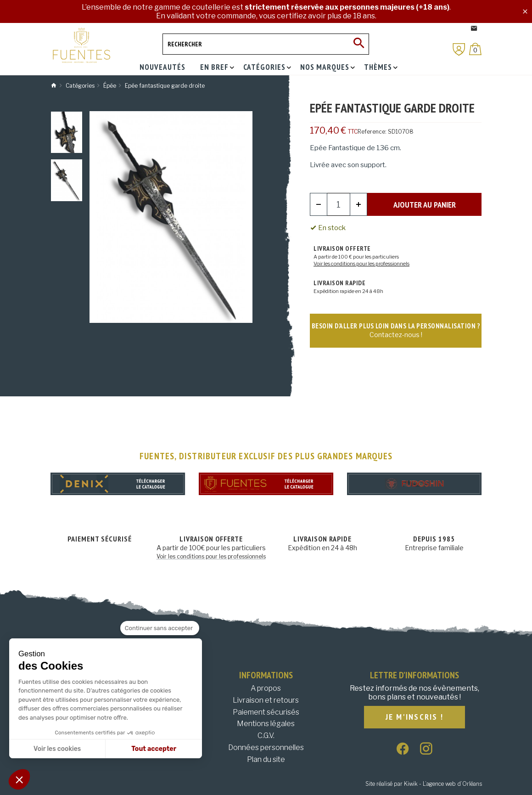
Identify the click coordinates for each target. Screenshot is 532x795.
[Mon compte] (459, 49)
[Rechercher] (266, 44)
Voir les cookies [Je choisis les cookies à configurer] (57, 749)
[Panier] (475, 49)
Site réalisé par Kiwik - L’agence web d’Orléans (424, 784)
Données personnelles (266, 747)
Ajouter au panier (425, 205)
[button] (19, 779)
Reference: (372, 132)
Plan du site (266, 759)
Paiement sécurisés (266, 712)
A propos (266, 688)
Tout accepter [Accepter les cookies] (154, 749)
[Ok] (358, 44)
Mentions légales (266, 724)
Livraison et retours (266, 700)
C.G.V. (266, 736)
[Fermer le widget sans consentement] (160, 628)
